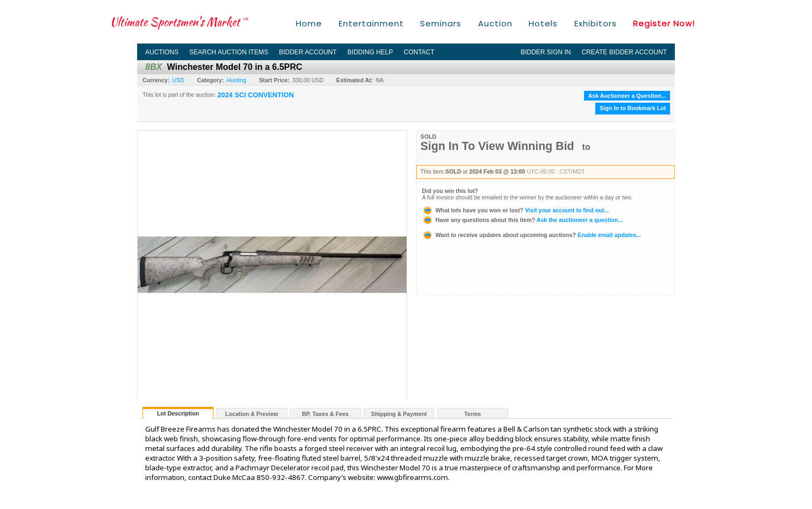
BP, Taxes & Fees (326, 414)
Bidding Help (370, 52)
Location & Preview (252, 414)
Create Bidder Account (624, 52)
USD (178, 80)
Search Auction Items (229, 52)
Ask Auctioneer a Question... (627, 96)
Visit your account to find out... (515, 210)
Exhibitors (596, 23)
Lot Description (178, 413)
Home (309, 23)
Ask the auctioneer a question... (522, 220)
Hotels (543, 23)
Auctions (162, 52)
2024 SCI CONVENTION (255, 95)
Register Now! (664, 23)
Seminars (441, 23)
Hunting (236, 80)
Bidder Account (308, 52)
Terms (472, 414)
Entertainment (371, 23)
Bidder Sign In (546, 52)
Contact (419, 52)
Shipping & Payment (399, 414)
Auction (495, 23)
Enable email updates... (532, 235)
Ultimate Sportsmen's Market (179, 22)
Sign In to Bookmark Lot (633, 108)
